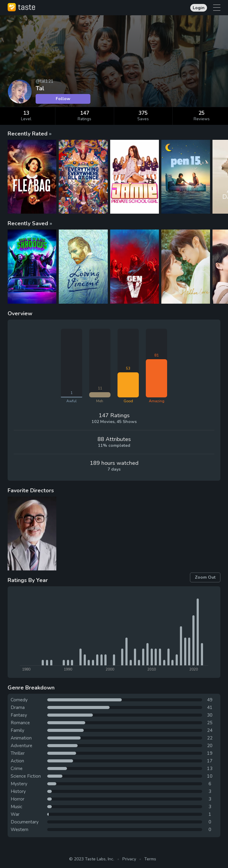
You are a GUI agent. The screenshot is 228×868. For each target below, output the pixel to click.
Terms (150, 859)
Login (199, 8)
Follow (63, 99)
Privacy (129, 859)
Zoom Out (205, 577)
